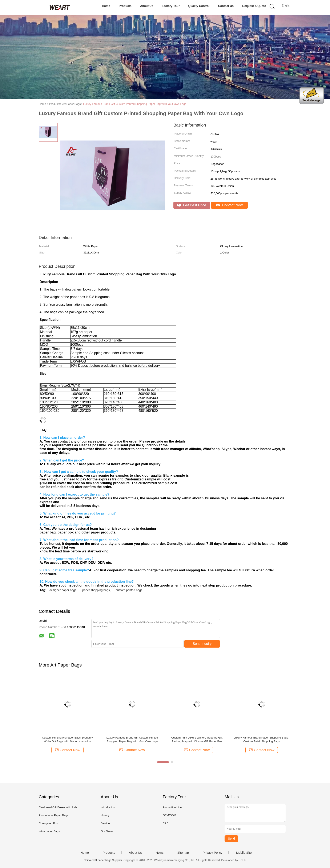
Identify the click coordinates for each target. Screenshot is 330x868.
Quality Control (199, 6)
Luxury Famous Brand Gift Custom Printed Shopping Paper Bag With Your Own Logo (135, 104)
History (105, 815)
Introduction (108, 807)
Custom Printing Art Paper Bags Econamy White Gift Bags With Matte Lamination (67, 739)
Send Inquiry (202, 644)
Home (106, 6)
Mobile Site (244, 853)
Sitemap (183, 853)
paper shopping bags (96, 590)
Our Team (107, 831)
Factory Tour (171, 6)
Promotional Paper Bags (54, 815)
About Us (147, 6)
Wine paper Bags (49, 831)
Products (125, 6)
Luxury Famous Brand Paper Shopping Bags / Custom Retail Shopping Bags (261, 739)
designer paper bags (63, 590)
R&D (166, 823)
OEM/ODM (169, 815)
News (160, 853)
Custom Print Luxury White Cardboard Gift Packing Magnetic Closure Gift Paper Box (197, 739)
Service (105, 823)
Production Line (172, 807)
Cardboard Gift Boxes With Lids (58, 807)
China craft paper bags (97, 860)
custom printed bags (129, 590)
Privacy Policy (212, 853)
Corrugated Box (48, 823)
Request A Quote (254, 6)
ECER (242, 860)
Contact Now (229, 205)
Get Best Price (192, 205)
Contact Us (226, 6)
